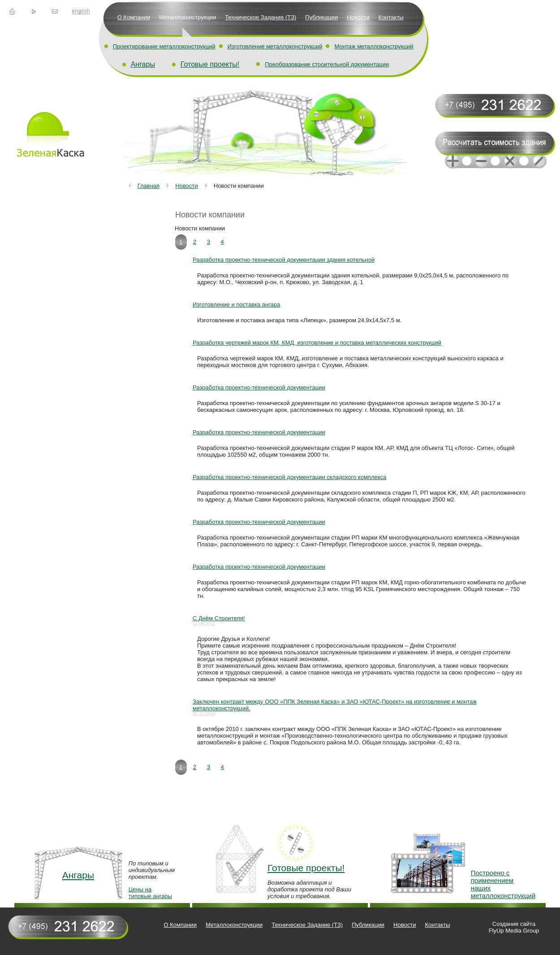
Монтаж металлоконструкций (374, 46)
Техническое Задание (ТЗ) (261, 17)
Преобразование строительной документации (327, 64)
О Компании (134, 17)
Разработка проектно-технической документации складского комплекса (289, 477)
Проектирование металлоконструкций (164, 46)
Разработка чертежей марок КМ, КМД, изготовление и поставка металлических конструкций (317, 343)
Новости (358, 17)
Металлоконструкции (187, 17)
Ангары (143, 64)
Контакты (391, 17)
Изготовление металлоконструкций (275, 46)
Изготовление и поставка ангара (236, 305)
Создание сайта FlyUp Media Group (514, 927)
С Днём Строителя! (219, 618)
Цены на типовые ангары (150, 893)
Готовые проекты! (210, 64)
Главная (149, 186)
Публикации (321, 17)
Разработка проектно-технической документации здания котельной (284, 260)
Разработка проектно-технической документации (259, 387)
